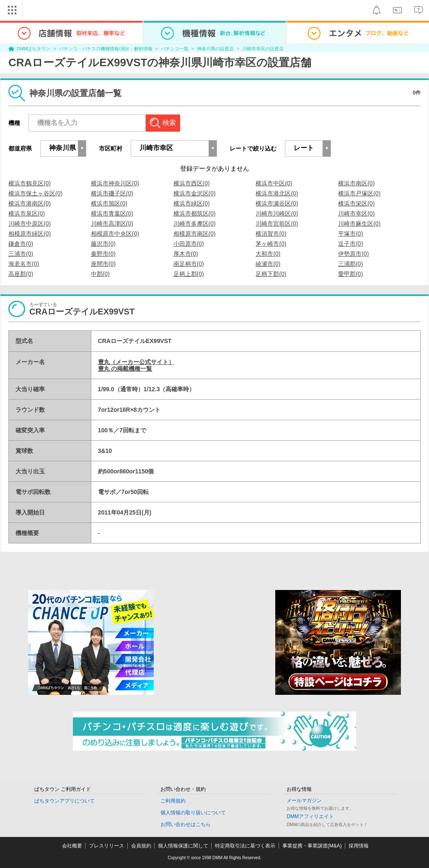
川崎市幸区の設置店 (263, 49)
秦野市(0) (103, 254)
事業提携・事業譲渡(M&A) (312, 846)
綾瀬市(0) (268, 264)
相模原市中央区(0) (115, 234)
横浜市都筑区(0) (195, 213)
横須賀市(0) (271, 234)
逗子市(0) (350, 244)
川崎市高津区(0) (112, 223)
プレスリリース (106, 846)
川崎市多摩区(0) (195, 223)
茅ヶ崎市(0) (271, 244)
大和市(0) (268, 254)
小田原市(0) (189, 244)
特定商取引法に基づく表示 (245, 846)
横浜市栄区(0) (356, 203)
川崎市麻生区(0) (359, 223)
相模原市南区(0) (195, 234)
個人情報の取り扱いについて (193, 813)
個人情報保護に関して (183, 846)
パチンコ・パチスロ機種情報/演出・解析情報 (106, 49)
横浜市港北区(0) (277, 193)
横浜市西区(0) (192, 183)
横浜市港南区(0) (30, 203)
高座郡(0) (21, 274)
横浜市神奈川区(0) (115, 183)
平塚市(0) (350, 234)
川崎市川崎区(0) (277, 213)
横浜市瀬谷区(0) (277, 203)
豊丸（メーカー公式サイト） (136, 362)
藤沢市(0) (103, 244)
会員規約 (141, 846)
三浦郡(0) (350, 264)
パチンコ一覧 (175, 49)
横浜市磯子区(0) (112, 193)
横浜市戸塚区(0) (359, 193)
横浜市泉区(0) (27, 213)
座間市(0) (103, 264)
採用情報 (359, 846)
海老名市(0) (24, 264)
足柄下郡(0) (271, 274)
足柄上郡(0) (189, 274)
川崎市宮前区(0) (277, 223)
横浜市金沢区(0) (195, 193)
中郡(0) (100, 274)
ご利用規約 (173, 801)
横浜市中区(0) (274, 183)
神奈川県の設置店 (215, 49)
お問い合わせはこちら (186, 824)
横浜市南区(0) (356, 183)
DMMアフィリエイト (310, 816)
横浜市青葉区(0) (112, 213)
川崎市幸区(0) (356, 213)
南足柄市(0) (189, 264)
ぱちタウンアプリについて (65, 801)
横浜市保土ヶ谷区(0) (35, 193)
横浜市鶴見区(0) (30, 183)
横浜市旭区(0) (109, 203)
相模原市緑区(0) (30, 234)
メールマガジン (304, 800)
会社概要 (72, 846)
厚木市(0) (186, 254)
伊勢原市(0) (353, 254)
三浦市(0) (21, 254)
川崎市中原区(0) (30, 223)
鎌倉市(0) (21, 244)
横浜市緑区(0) (192, 203)
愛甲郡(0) (350, 274)
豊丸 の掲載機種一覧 (125, 369)
